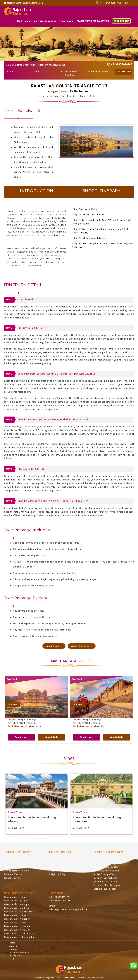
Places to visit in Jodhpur (17, 908)
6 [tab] (26, 838)
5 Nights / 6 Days (58, 863)
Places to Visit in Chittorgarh (19, 934)
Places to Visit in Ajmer (16, 915)
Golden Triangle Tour (104, 874)
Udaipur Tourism (13, 860)
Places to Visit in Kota (15, 923)
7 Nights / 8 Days (58, 871)
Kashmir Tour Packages (106, 889)
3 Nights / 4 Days (58, 856)
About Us (14, 946)
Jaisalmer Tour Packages (106, 882)
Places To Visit (15, 812)
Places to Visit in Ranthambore (20, 937)
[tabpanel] (37, 710)
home (12, 943)
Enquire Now (54, 646)
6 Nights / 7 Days (58, 867)
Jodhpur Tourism (13, 878)
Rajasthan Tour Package (106, 856)
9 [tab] (38, 838)
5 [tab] (22, 747)
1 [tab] (6, 747)
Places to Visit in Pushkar (17, 930)
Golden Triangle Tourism (17, 871)
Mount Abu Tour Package (106, 871)
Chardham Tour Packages (107, 885)
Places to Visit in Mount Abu (18, 912)
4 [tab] (18, 747)
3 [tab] (14, 747)
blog (12, 959)
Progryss (101, 978)
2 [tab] (10, 747)
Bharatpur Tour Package (106, 867)
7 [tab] (30, 838)
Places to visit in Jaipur (16, 901)
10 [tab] (42, 838)
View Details (51, 737)
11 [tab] (46, 838)
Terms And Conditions (20, 952)
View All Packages (82, 646)
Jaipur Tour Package (104, 860)
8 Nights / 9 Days (58, 874)
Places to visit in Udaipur (17, 904)
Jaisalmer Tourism (13, 874)
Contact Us (15, 949)
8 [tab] (34, 838)
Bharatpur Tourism (14, 863)
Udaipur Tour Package (105, 863)
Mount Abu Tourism (14, 867)
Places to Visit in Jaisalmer (18, 926)
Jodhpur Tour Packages (105, 878)
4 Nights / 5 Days (58, 860)
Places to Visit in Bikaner (17, 919)
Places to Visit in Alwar (16, 897)
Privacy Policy (16, 956)
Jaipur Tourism (12, 856)
